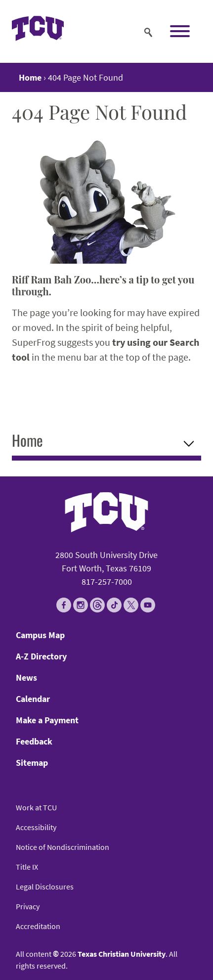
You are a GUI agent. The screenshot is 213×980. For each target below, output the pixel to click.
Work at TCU (36, 807)
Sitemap (32, 763)
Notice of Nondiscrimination (63, 847)
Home (27, 440)
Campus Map (40, 635)
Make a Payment (47, 720)
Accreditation (38, 926)
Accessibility (36, 827)
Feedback (34, 741)
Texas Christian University (122, 954)
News (26, 677)
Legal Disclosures (45, 887)
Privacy (28, 906)
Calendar (33, 699)
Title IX (27, 867)
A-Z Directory (41, 656)
